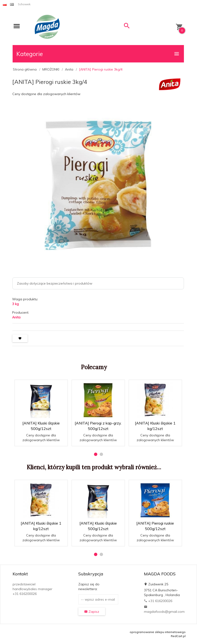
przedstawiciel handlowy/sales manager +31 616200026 (32, 589)
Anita (16, 317)
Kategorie (98, 54)
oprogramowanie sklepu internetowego (158, 632)
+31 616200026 (158, 601)
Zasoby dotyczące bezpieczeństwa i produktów (55, 283)
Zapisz (92, 612)
